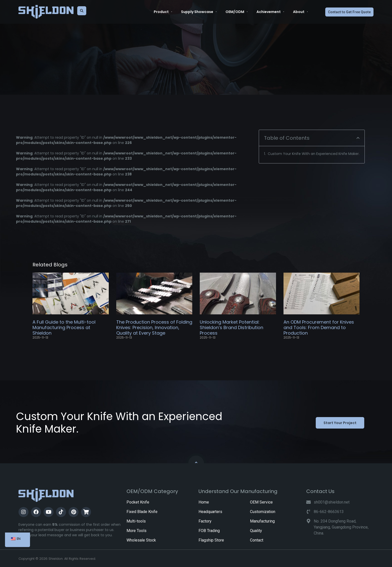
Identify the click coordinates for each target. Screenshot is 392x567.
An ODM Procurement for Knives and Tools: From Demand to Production (319, 327)
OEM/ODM (236, 12)
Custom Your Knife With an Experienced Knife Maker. (314, 154)
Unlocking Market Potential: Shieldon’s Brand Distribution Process (231, 327)
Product (163, 12)
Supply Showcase (199, 12)
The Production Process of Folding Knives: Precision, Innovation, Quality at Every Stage (154, 327)
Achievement (270, 12)
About (300, 12)
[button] (358, 138)
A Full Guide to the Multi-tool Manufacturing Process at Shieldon (64, 327)
